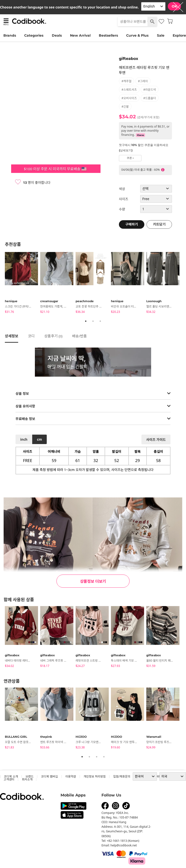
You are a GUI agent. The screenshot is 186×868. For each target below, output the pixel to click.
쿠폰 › (130, 158)
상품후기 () (53, 336)
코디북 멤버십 (49, 776)
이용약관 (71, 776)
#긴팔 (125, 107)
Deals (57, 35)
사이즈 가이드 (156, 440)
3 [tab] (100, 321)
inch (24, 439)
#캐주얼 (127, 81)
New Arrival (80, 35)
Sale (161, 35)
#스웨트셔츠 (129, 90)
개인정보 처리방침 (95, 776)
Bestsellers (108, 35)
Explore (179, 35)
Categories (34, 35)
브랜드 (29, 776)
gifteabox (129, 59)
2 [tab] (93, 321)
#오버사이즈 (129, 98)
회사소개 (27, 779)
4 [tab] (104, 757)
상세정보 (12, 336)
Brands (10, 35)
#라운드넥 (150, 90)
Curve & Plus (137, 35)
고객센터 (9, 779)
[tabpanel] (23, 284)
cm (39, 439)
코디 (31, 336)
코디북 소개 (11, 776)
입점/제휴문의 (122, 776)
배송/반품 (80, 336)
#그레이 (143, 81)
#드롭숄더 (150, 98)
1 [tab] (86, 321)
